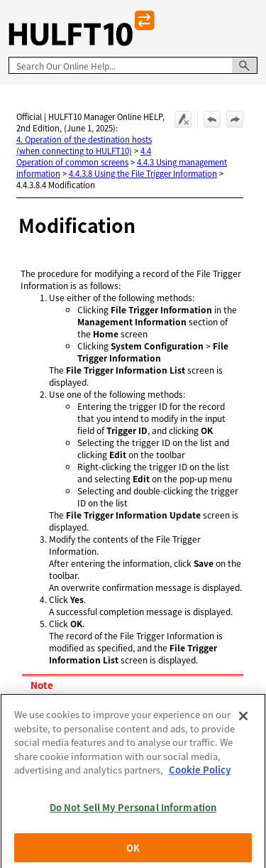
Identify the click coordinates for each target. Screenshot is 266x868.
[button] (245, 65)
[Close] (243, 722)
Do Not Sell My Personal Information (133, 814)
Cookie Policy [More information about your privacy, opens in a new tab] (200, 776)
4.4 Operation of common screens (84, 156)
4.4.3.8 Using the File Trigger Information (143, 173)
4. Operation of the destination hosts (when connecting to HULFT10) (84, 145)
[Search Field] (133, 65)
